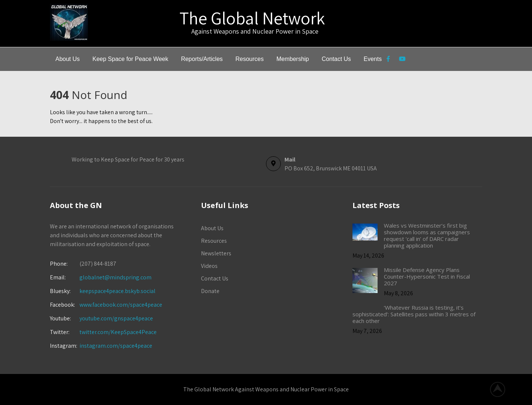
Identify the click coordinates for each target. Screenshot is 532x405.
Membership (293, 59)
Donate (210, 291)
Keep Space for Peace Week (130, 59)
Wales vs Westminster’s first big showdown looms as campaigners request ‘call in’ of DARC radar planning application (427, 235)
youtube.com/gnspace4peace (116, 318)
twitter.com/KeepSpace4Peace (118, 332)
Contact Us (336, 59)
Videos (209, 266)
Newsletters (216, 253)
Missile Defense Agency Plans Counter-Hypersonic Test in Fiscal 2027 (427, 276)
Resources (249, 59)
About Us (68, 59)
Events (373, 59)
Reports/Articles (202, 59)
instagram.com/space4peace (116, 346)
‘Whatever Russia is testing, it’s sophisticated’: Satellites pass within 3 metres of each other (414, 314)
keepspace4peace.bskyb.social (117, 291)
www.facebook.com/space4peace (121, 305)
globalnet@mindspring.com (101, 277)
